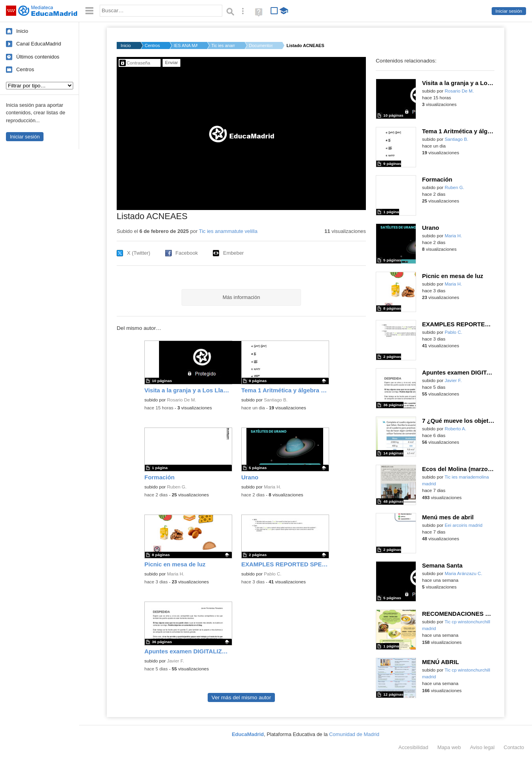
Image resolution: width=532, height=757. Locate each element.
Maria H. (273, 487)
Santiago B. (276, 400)
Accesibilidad (413, 747)
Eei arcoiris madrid (464, 525)
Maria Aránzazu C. (463, 573)
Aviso (482, 747)
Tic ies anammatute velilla (228, 231)
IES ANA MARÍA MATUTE (186, 45)
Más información (241, 297)
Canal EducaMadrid (39, 44)
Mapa (449, 747)
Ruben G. (177, 487)
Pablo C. (273, 574)
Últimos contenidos (38, 57)
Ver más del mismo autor (241, 697)
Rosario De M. (182, 400)
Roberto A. (455, 429)
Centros (25, 69)
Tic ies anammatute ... (223, 45)
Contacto (514, 747)
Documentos (261, 45)
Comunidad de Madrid (354, 734)
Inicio (22, 31)
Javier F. (175, 661)
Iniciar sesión (509, 11)
